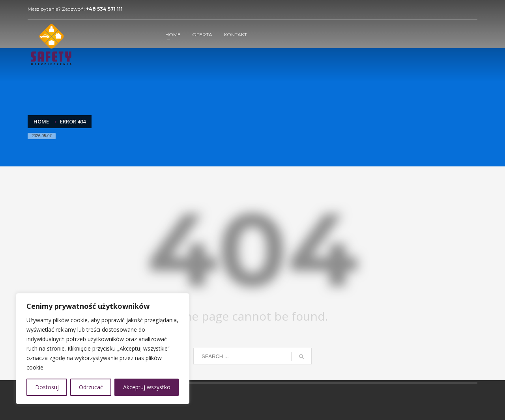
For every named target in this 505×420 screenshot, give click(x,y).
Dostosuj (47, 387)
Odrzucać (91, 387)
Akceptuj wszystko (147, 387)
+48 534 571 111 (104, 9)
